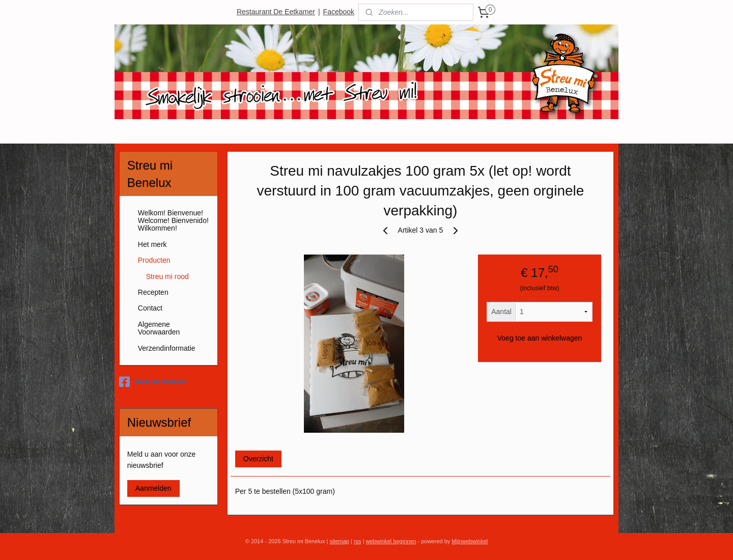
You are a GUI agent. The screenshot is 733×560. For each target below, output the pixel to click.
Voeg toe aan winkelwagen (540, 338)
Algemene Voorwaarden (159, 328)
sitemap (339, 541)
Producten (154, 260)
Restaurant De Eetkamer (276, 12)
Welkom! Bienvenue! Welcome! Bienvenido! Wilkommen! (173, 221)
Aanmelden (153, 488)
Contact (150, 308)
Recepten (153, 292)
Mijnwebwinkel (470, 541)
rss (358, 541)
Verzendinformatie (167, 348)
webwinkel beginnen (391, 541)
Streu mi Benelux (153, 382)
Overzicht (258, 459)
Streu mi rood (167, 276)
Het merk (152, 244)
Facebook (339, 12)
